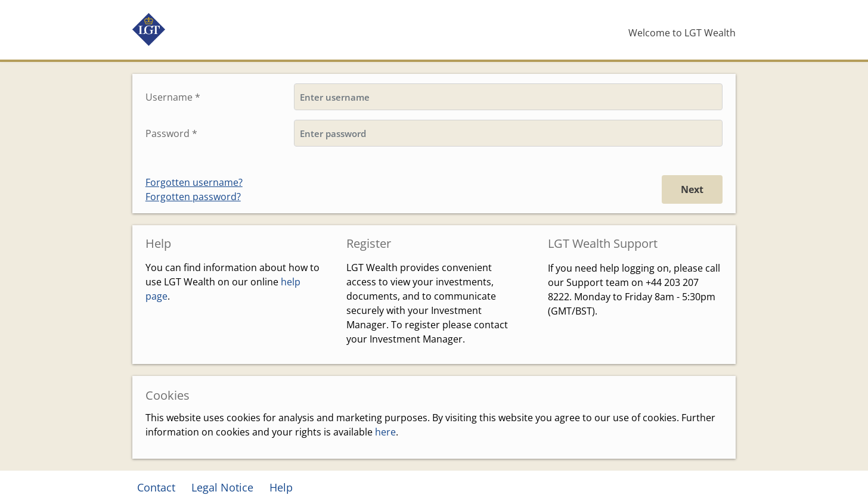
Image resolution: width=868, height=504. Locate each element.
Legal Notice (222, 487)
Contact (156, 487)
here (385, 432)
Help (281, 487)
